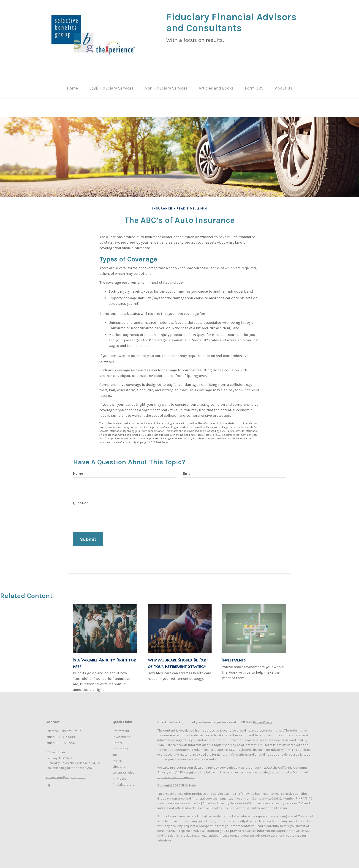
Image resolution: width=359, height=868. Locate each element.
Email (188, 471)
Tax (115, 752)
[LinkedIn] (48, 783)
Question (81, 501)
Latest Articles (124, 770)
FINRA (300, 796)
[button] (116, 88)
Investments (234, 658)
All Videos (120, 776)
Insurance (120, 747)
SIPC (309, 796)
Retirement (121, 729)
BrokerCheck (263, 720)
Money (118, 758)
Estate (118, 741)
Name (78, 471)
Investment (121, 735)
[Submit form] (88, 537)
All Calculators (124, 782)
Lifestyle (119, 764)
